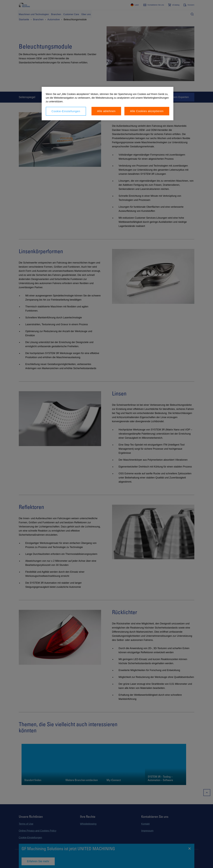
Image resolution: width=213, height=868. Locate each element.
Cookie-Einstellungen (66, 111)
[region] (108, 104)
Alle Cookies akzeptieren (147, 111)
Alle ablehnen (106, 111)
